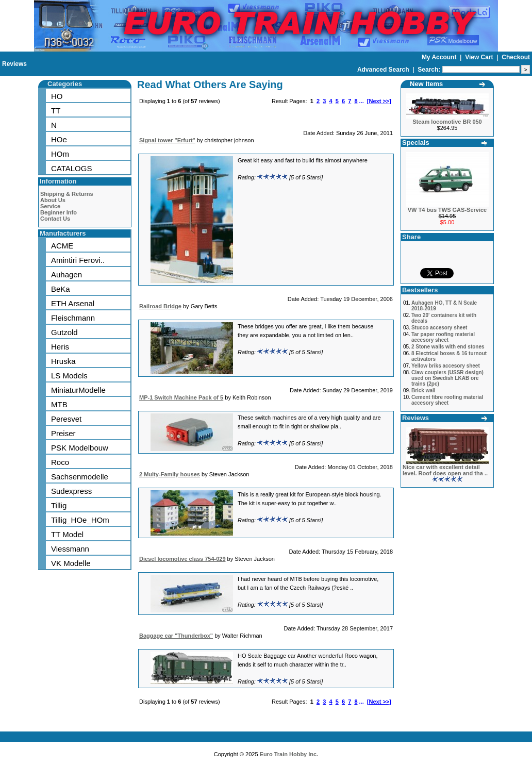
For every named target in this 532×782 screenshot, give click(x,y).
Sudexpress (71, 491)
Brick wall (423, 390)
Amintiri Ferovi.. (78, 260)
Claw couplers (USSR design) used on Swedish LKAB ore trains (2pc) (447, 378)
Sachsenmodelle (80, 477)
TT (56, 111)
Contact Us (55, 219)
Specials (416, 143)
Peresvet (66, 419)
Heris (60, 347)
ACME (62, 246)
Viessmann (70, 549)
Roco (60, 462)
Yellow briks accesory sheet (446, 366)
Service (50, 206)
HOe (59, 139)
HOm (60, 154)
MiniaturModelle (78, 390)
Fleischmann (73, 318)
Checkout (516, 57)
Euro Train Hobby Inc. (289, 754)
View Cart (480, 57)
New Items (426, 84)
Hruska (63, 361)
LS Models (69, 376)
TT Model (67, 534)
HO (57, 96)
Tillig (59, 505)
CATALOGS (71, 168)
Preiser (63, 433)
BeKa (61, 289)
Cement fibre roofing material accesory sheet (447, 400)
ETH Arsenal (73, 303)
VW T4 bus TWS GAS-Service (447, 210)
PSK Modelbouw (80, 448)
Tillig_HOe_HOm (80, 520)
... (362, 101)
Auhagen (66, 274)
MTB (59, 404)
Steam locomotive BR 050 (447, 122)
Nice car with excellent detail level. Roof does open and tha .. (445, 470)
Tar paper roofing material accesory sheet (443, 337)
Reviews (14, 64)
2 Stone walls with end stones (448, 347)
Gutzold (64, 332)
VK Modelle (71, 563)
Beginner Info (59, 212)
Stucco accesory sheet (439, 328)
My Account (440, 57)
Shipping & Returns (67, 194)
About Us (53, 200)
